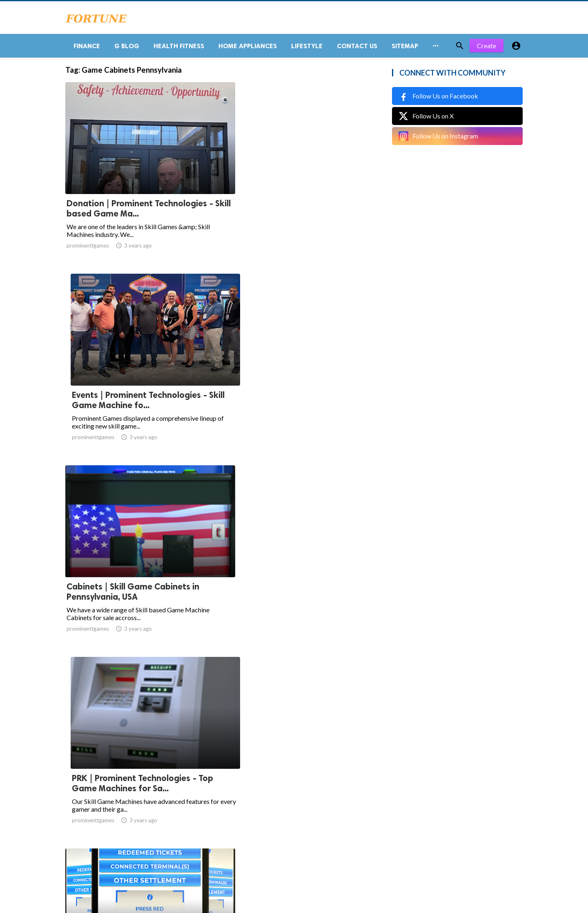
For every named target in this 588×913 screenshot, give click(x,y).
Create (487, 49)
